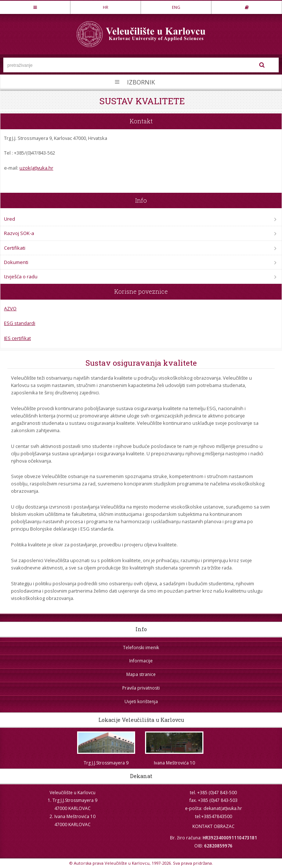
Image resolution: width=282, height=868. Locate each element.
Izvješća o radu (21, 276)
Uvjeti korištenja (141, 701)
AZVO (10, 308)
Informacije (141, 661)
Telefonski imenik (141, 648)
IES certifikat (17, 338)
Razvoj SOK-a (19, 233)
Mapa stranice (141, 674)
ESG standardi (20, 323)
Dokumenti (16, 262)
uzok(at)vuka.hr (36, 168)
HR (106, 7)
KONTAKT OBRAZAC (214, 826)
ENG (176, 7)
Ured (10, 219)
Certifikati (15, 248)
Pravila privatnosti (141, 688)
